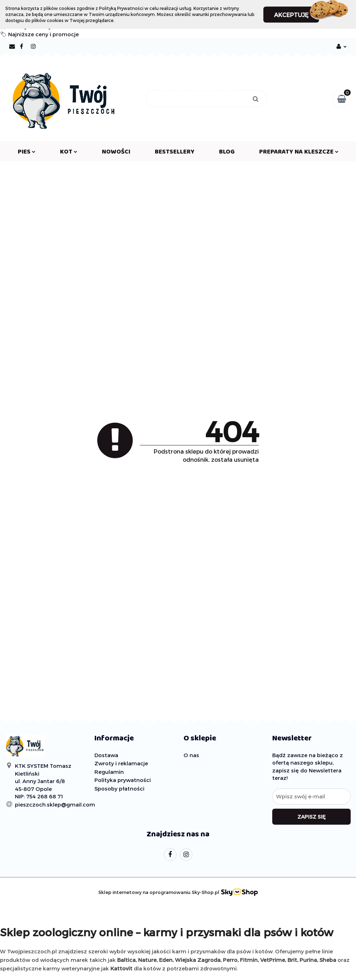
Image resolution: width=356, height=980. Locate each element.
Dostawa (106, 755)
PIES (27, 153)
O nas (191, 755)
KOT (69, 153)
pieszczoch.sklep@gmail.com (55, 804)
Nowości (116, 153)
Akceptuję (291, 14)
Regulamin (109, 772)
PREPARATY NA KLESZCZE (299, 153)
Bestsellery (175, 153)
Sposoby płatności (119, 788)
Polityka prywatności (123, 780)
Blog (227, 153)
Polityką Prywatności (121, 8)
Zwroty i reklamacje (121, 763)
